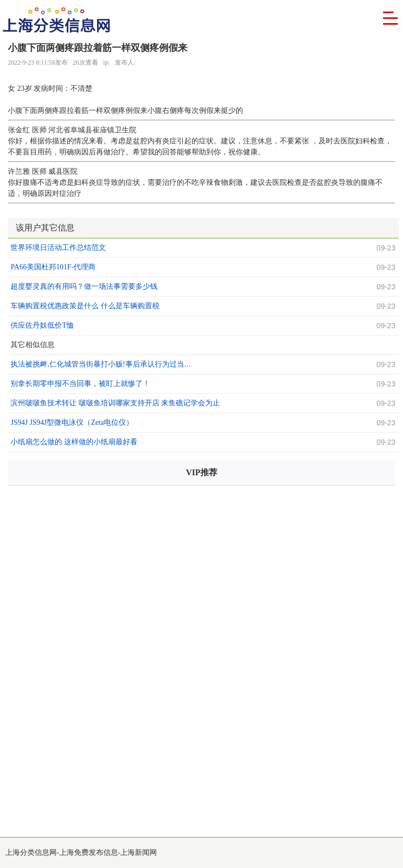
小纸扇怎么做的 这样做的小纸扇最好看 (74, 442)
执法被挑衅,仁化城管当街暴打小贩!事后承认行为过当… (101, 364)
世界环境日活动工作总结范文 (58, 248)
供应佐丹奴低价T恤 (42, 325)
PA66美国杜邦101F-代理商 (53, 267)
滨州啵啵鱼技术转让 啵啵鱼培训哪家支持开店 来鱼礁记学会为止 (115, 403)
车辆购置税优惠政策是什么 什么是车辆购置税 (85, 306)
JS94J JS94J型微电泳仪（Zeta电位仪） (72, 422)
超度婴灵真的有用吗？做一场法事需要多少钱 (84, 286)
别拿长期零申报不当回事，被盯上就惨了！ (80, 384)
